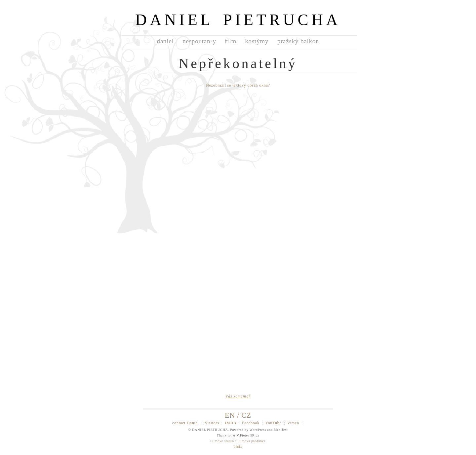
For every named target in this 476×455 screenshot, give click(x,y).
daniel (165, 41)
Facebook (251, 423)
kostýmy (257, 41)
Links (238, 447)
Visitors (212, 423)
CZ (246, 415)
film (231, 41)
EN (230, 415)
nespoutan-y (199, 41)
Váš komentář (238, 396)
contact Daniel (186, 423)
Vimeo (293, 423)
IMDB (231, 423)
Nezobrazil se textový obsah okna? (238, 85)
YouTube (273, 423)
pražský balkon (298, 41)
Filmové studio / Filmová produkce (238, 441)
